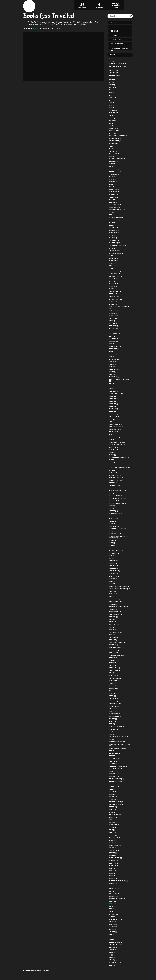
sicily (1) (112, 820)
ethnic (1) (113, 351)
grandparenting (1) (116, 478)
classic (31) (113, 258)
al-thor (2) (113, 151)
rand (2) (112, 739)
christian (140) (115, 251)
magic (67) (113, 591)
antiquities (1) (114, 174)
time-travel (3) (115, 894)
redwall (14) (114, 761)
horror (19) (113, 511)
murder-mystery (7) (116, 648)
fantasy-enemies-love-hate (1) (119, 380)
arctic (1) (113, 179)
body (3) (112, 212)
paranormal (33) (115, 704)
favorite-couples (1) (117, 386)
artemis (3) (113, 182)
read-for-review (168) (117, 742)
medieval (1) (114, 619)
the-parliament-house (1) (119, 881)
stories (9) (113, 853)
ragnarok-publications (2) (119, 737)
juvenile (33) (114, 548)
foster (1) (113, 434)
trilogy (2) (113, 901)
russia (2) (113, 792)
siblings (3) (113, 817)
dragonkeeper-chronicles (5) (119, 307)
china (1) (112, 248)
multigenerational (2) (117, 642)
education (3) (114, 329)
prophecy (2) (114, 729)
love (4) (112, 581)
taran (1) (112, 871)
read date (36, 28)
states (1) (113, 848)
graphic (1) (113, 483)
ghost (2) (113, 455)
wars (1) (112, 940)
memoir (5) (113, 622)
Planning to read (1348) (118, 64)
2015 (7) (112, 95)
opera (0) (112, 696)
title (51, 28)
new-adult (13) (114, 670)
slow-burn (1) (114, 825)
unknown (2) (114, 914)
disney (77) (113, 304)
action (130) (113, 128)
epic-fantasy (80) (115, 346)
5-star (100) (113, 121)
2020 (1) (112, 105)
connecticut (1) (115, 271)
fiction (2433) (114, 417)
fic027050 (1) (114, 404)
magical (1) (113, 594)
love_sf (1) (113, 584)
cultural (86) (114, 284)
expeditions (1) (115, 359)
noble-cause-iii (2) (116, 676)
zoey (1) (112, 965)
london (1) (113, 579)
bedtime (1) (113, 202)
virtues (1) (113, 929)
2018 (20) (112, 103)
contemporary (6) (116, 276)
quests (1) (113, 732)
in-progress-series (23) (118, 529)
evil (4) (112, 357)
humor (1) (113, 516)
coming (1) (113, 266)
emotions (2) (114, 339)
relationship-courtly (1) (118, 766)
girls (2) (112, 463)
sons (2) (112, 830)
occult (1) (113, 686)
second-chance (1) (116, 804)
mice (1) (112, 627)
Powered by (34, 973)
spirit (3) (112, 840)
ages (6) (112, 149)
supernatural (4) (116, 858)
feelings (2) (114, 391)
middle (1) (113, 630)
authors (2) (113, 195)
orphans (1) (113, 701)
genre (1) (113, 452)
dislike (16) (113, 302)
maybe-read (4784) (116, 614)
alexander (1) (114, 154)
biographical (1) (115, 205)
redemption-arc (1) (116, 759)
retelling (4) (114, 774)
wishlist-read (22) (116, 945)
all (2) (112, 156)
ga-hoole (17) (114, 447)
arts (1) (112, 184)
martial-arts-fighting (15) (119, 607)
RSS (47, 971)
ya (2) (111, 955)
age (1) (112, 146)
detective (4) (114, 297)
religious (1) (114, 771)
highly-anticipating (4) (117, 498)
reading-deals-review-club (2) (119, 745)
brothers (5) (114, 228)
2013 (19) (112, 90)
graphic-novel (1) (116, 485)
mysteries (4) (114, 650)
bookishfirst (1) (115, 220)
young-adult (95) (115, 963)
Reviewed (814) (114, 76)
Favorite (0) (113, 70)
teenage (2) (113, 878)
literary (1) (113, 574)
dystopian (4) (114, 318)
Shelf (113, 27)
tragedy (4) (113, 896)
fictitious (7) (114, 419)
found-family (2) (115, 437)
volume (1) (113, 932)
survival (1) (113, 861)
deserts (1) (113, 294)
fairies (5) (113, 364)
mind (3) (112, 635)
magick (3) (113, 597)
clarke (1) (113, 256)
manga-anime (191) (116, 602)
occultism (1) (114, 688)
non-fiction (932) (115, 678)
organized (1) (114, 699)
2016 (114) (112, 98)
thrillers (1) (114, 889)
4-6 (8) (111, 116)
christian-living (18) (117, 253)
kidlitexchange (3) (116, 551)
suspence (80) (114, 863)
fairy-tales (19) (115, 369)
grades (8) (113, 473)
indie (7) (112, 531)
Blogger (115, 35)
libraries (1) (114, 566)
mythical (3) (114, 658)
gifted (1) (113, 460)
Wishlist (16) (114, 73)
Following (82, 5)
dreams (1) (113, 313)
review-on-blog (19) (116, 779)
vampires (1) (114, 924)
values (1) (113, 922)
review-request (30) (117, 782)
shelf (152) (113, 810)
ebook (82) (113, 323)
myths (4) (112, 663)
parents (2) (113, 709)
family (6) (113, 372)
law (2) (112, 558)
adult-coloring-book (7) (118, 136)
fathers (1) (113, 383)
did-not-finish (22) (116, 299)
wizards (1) (113, 947)
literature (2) (114, 576)
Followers (99, 5)
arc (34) (112, 177)
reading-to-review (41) (118, 748)
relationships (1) (115, 769)
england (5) (113, 341)
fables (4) (113, 362)
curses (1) (113, 289)
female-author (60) (116, 394)
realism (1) (113, 751)
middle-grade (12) (116, 632)
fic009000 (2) (114, 399)
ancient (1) (113, 164)
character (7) (114, 233)
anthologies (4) (115, 172)
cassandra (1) (114, 230)
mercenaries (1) (115, 625)
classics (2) (114, 261)
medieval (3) (114, 617)
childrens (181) (115, 243)
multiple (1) (113, 645)
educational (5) (115, 331)
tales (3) (112, 868)
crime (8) (112, 281)
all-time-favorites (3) (117, 159)
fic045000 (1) (114, 414)
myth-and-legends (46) (117, 655)
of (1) (111, 691)
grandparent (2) (115, 475)
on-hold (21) (114, 693)
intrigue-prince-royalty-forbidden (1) (118, 537)
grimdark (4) (114, 488)
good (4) (112, 465)
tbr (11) (112, 873)
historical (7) (114, 501)
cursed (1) (113, 286)
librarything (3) (115, 571)
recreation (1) (115, 753)
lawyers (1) (113, 561)
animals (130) (114, 169)
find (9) (112, 422)
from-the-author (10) (117, 442)
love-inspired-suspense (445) (120, 589)
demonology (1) (115, 291)
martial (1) (113, 604)
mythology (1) (114, 660)
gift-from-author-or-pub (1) (120, 457)
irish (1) (112, 543)
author (45, 28)
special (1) (113, 835)
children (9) (114, 238)
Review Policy (117, 44)
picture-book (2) (115, 716)
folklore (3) (114, 432)
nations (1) (113, 665)
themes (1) (113, 884)
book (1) (112, 215)
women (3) (113, 950)
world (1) (113, 952)
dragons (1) (114, 311)
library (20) (113, 568)
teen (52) (112, 876)
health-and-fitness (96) (118, 491)
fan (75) (112, 374)
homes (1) (113, 506)
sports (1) (113, 843)
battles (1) (113, 200)
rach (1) (112, 734)
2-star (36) (113, 85)
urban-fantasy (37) (116, 919)
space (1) (112, 833)
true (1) (112, 906)
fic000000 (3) (114, 396)
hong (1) (112, 508)
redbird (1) (113, 756)
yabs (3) (112, 957)
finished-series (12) (116, 427)
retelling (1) (114, 776)
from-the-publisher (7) (118, 445)
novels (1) (113, 683)
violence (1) (114, 927)
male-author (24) (115, 599)
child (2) (112, 235)
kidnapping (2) (114, 553)
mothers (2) (113, 637)
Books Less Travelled (49, 16)
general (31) (114, 450)
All (110, 58)
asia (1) (112, 187)
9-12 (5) (112, 126)
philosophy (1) (115, 714)
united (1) (113, 912)
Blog (113, 22)
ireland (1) (113, 540)
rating (58, 28)
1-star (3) (113, 80)
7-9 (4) (111, 123)
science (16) (114, 799)
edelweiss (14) (114, 326)
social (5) (113, 827)
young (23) (113, 960)
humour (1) (113, 521)
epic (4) (112, 344)
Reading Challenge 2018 (119, 49)
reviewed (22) (114, 784)
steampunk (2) (114, 850)
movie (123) (113, 640)
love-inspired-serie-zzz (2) (119, 586)
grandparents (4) (116, 480)
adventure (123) (115, 138)
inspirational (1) (115, 534)
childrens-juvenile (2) (117, 246)
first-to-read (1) (115, 429)
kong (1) (112, 556)
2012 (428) (112, 87)
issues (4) (113, 546)
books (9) (113, 223)
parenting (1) (114, 706)
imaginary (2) (114, 526)
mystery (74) (114, 653)
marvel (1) (113, 609)
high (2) (112, 493)
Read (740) (113, 61)
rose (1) (112, 789)
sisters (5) (113, 822)
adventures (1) (115, 144)
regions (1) (113, 764)
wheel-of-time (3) (115, 942)
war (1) (112, 935)
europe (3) (113, 354)
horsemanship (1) (115, 514)
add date (27, 28)
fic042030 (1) (114, 406)
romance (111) (114, 787)
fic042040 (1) (114, 409)
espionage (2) (114, 349)
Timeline (114, 31)
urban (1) (113, 917)
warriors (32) (114, 937)
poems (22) (113, 724)
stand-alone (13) (115, 845)
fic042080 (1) (114, 412)
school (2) (113, 797)
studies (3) (113, 855)
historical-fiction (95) (117, 503)
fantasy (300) (114, 377)
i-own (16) (113, 524)
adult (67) (113, 133)
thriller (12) (114, 886)
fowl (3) (112, 440)
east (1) (112, 321)
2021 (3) (112, 108)
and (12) (112, 167)
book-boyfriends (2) (117, 218)
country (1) (113, 279)
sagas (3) (113, 794)
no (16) (112, 673)
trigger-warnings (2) (117, 899)
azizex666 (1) (114, 197)
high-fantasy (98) (115, 496)
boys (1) (112, 225)
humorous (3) (114, 519)
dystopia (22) (114, 316)
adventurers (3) (115, 141)
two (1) (112, 909)
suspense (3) (114, 866)
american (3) (114, 161)
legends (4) (113, 563)
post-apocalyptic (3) (117, 727)
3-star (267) (113, 110)
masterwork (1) (115, 612)
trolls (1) (113, 904)
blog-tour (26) (115, 207)
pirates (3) (113, 719)
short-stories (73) (116, 815)
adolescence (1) (115, 131)
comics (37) (113, 263)
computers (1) (114, 269)
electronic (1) (114, 334)
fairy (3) (112, 367)
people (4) (113, 711)
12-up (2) (112, 82)
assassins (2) (114, 189)
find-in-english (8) (116, 424)
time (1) (112, 891)
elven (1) (112, 336)
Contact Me (116, 40)
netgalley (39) (115, 668)
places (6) (113, 721)
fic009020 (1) (114, 401)
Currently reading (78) (118, 66)
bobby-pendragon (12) (117, 210)
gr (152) (112, 470)
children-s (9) (114, 240)
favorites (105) (115, 389)
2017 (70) (112, 100)
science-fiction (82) (116, 802)
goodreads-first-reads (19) (119, 468)
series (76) (113, 807)
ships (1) (112, 812)
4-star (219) (113, 118)
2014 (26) (112, 93)
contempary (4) (115, 274)
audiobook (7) (114, 192)
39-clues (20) (114, 113)
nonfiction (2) (114, 681)
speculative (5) (115, 838)
